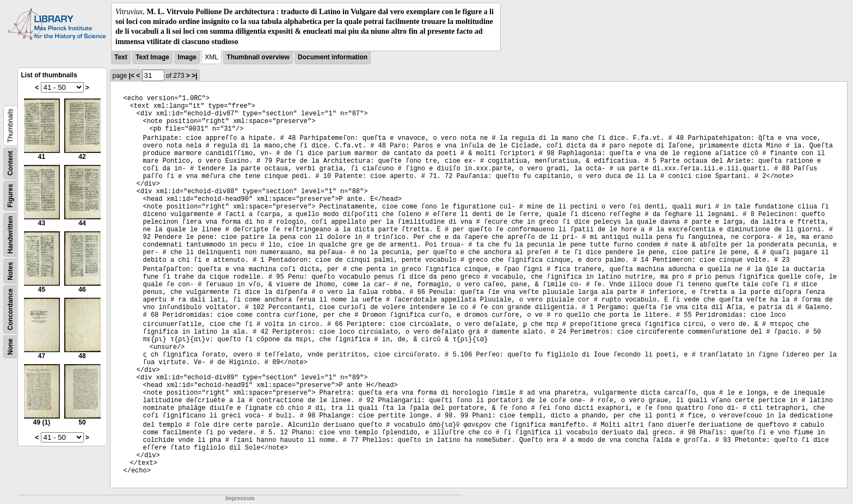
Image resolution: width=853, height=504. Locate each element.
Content (10, 163)
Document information (333, 57)
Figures (10, 196)
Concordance (10, 309)
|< (132, 76)
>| (194, 76)
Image (187, 57)
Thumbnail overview (258, 57)
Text (121, 57)
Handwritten (10, 234)
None (10, 347)
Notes (10, 271)
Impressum (240, 498)
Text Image (152, 57)
